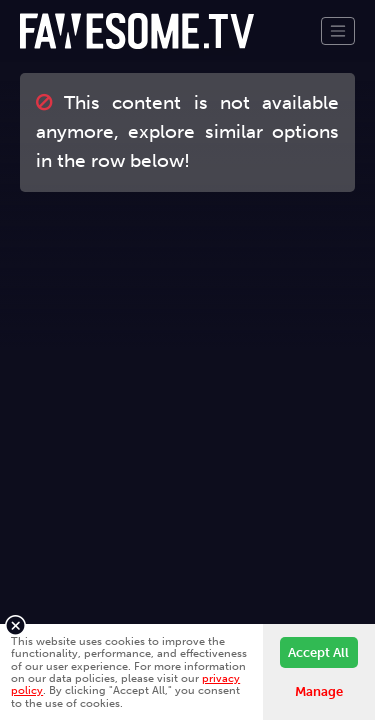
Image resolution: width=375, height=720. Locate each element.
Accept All (318, 652)
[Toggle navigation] (338, 31)
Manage (319, 691)
